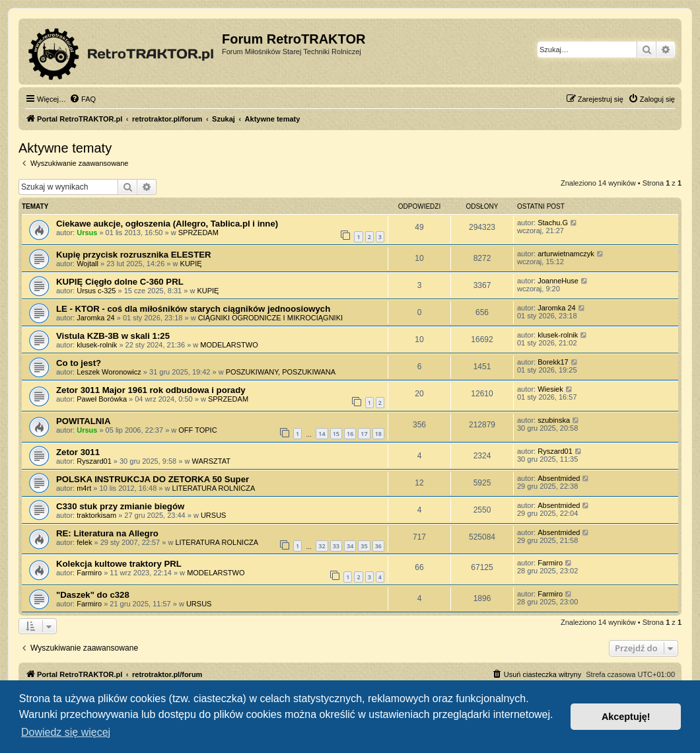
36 (378, 546)
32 (322, 546)
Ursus (87, 233)
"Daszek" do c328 (93, 595)
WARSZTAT (211, 461)
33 (336, 546)
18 (378, 434)
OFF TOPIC (197, 430)
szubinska (554, 420)
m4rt (84, 488)
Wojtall (87, 264)
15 (336, 434)
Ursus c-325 (96, 291)
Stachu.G (553, 223)
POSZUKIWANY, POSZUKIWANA (281, 372)
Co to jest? (79, 363)
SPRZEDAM (198, 233)
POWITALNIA (84, 421)
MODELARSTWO (229, 345)
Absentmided (559, 478)
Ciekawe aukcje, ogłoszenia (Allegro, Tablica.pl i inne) (167, 224)
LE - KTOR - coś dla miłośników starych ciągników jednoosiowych (193, 309)
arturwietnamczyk (566, 254)
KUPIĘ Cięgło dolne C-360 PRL (120, 282)
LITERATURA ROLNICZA (214, 488)
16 (350, 434)
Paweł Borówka (102, 399)
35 (364, 546)
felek (84, 542)
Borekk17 (553, 362)
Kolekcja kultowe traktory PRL (119, 564)
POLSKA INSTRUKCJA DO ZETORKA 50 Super (153, 479)
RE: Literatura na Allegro (107, 533)
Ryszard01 (94, 461)
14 (322, 434)
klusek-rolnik (97, 345)
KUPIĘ (191, 264)
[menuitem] (83, 99)
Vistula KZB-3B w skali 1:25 (113, 336)
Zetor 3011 (78, 452)
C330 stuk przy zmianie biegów (120, 506)
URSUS (214, 515)
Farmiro (89, 573)
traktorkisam (96, 515)
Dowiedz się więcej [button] (66, 732)
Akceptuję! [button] (626, 717)
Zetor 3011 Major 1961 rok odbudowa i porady (151, 390)
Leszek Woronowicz (109, 372)
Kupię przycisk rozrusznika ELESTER (134, 255)
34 (350, 546)
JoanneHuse (558, 281)
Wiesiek (550, 389)
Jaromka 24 (95, 318)
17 (364, 434)
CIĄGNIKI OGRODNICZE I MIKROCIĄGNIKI (270, 318)
